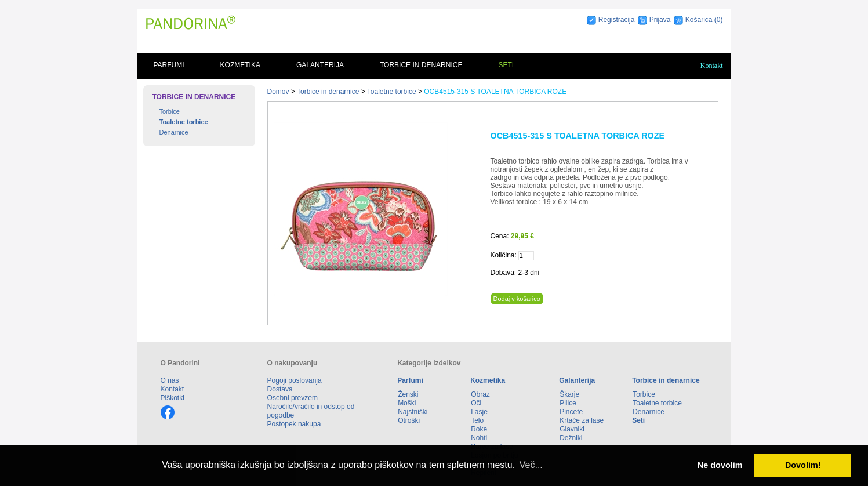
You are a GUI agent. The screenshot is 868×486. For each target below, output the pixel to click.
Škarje (569, 394)
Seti (506, 65)
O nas (170, 380)
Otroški (409, 420)
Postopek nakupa (294, 424)
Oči (476, 403)
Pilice (568, 403)
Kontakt (712, 66)
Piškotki (172, 398)
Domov (278, 92)
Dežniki (571, 438)
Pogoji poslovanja (295, 380)
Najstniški (413, 412)
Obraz (480, 394)
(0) (719, 20)
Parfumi (169, 65)
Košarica (700, 20)
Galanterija (320, 65)
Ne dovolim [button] (720, 465)
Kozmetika (240, 65)
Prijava (660, 20)
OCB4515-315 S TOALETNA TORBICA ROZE (495, 92)
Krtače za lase (582, 420)
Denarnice (174, 132)
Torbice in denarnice (421, 65)
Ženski (408, 394)
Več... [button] (531, 465)
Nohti (479, 438)
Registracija (617, 20)
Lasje (479, 412)
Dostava (280, 389)
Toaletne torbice (184, 122)
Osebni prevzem (293, 398)
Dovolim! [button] (803, 465)
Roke (479, 429)
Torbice (170, 111)
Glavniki (572, 429)
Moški (407, 403)
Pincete (571, 412)
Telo (477, 420)
